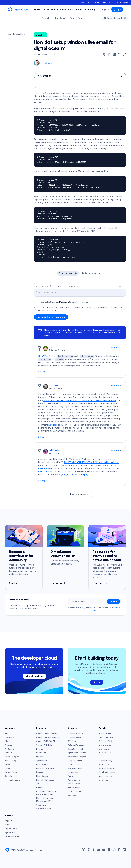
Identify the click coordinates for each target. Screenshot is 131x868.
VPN (101, 756)
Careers (97, 2)
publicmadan (54, 450)
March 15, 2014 (56, 388)
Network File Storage (45, 780)
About (8, 733)
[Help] (123, 286)
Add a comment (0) (91, 273)
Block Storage (42, 776)
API (38, 783)
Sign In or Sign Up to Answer (51, 317)
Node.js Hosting (105, 764)
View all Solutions (106, 780)
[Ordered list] (67, 286)
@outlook (53, 425)
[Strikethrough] (45, 286)
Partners (9, 752)
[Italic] (40, 286)
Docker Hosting (105, 760)
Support (9, 821)
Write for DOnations (76, 745)
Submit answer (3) (68, 273)
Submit (113, 601)
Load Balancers (43, 764)
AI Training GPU (105, 741)
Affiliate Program (12, 760)
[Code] (77, 286)
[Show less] (121, 347)
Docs (89, 2)
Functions (40, 756)
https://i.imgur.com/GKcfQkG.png (72, 474)
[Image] (50, 286)
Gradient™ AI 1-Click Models (48, 741)
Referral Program (12, 756)
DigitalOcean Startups (77, 752)
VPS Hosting (104, 749)
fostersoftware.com (48, 468)
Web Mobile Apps (106, 768)
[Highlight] (53, 286)
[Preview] (120, 286)
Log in (105, 9)
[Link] (48, 286)
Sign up (117, 9)
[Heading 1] (56, 286)
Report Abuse (11, 828)
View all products (34, 676)
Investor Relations (13, 780)
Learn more (58, 583)
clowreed (50, 63)
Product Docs (76, 18)
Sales (7, 824)
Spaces (40, 772)
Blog (83, 2)
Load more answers (80, 494)
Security (9, 776)
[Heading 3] (61, 286)
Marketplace (73, 772)
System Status (11, 832)
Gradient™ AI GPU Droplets (47, 733)
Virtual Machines (106, 776)
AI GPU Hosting (105, 733)
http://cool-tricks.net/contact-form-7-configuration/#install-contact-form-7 (80, 400)
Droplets (40, 749)
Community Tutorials (76, 733)
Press (7, 764)
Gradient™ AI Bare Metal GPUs (49, 737)
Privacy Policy (11, 772)
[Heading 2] (58, 286)
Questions (60, 18)
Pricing (70, 776)
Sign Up (15, 583)
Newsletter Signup (75, 768)
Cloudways (41, 805)
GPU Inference (105, 745)
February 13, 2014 (57, 350)
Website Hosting (106, 752)
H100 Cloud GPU (106, 737)
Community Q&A (74, 737)
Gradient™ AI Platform (45, 745)
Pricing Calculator (75, 780)
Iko (50, 347)
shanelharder (55, 385)
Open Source (73, 764)
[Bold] (37, 286)
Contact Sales (122, 2)
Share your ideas (12, 836)
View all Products (44, 809)
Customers (10, 749)
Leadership (10, 737)
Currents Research (75, 749)
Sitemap (39, 850)
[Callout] (72, 286)
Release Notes (74, 787)
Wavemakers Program (77, 756)
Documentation (74, 783)
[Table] (75, 286)
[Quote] (69, 286)
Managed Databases (45, 768)
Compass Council (75, 760)
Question (40, 35)
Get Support (108, 2)
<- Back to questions (15, 34)
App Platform (42, 760)
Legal (7, 768)
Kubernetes (41, 752)
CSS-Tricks (72, 741)
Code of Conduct (75, 791)
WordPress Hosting (107, 772)
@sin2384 (43, 356)
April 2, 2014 (55, 453)
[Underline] (42, 286)
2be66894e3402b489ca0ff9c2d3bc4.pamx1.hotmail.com (92, 462)
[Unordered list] (64, 286)
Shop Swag (72, 795)
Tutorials (46, 18)
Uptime (39, 787)
